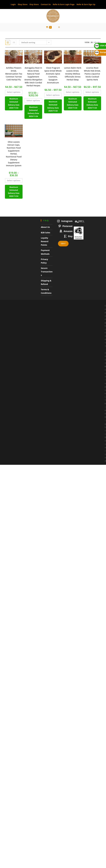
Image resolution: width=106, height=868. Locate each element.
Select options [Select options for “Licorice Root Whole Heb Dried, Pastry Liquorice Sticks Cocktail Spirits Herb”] (92, 92)
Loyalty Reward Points (45, 241)
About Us (45, 227)
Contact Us (46, 4)
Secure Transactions (47, 272)
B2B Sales (45, 233)
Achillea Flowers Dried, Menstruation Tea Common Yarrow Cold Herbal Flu (14, 74)
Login (13, 4)
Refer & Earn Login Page (64, 4)
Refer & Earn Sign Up (86, 4)
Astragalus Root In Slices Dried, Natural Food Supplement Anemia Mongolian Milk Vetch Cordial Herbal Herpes (33, 77)
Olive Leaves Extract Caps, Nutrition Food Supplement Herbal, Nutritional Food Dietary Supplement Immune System (14, 154)
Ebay (63, 244)
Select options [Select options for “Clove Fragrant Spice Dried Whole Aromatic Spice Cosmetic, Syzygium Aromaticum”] (53, 95)
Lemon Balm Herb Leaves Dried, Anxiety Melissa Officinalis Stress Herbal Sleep (73, 74)
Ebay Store (23, 4)
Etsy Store (34, 4)
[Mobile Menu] (59, 27)
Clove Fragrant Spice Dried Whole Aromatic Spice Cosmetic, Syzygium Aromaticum (53, 75)
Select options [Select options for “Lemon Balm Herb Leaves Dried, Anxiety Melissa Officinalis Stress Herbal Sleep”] (73, 92)
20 (92, 42)
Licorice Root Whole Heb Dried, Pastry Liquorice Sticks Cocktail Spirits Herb (92, 74)
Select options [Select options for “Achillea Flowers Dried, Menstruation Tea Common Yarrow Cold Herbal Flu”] (14, 92)
